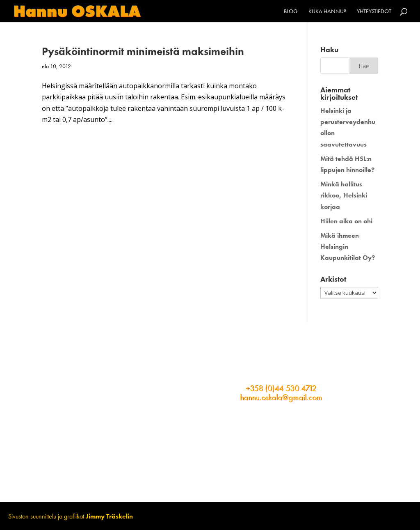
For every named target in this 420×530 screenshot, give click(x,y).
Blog (291, 11)
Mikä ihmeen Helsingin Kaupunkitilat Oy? (348, 247)
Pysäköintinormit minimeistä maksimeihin (143, 51)
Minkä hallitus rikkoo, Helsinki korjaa (344, 195)
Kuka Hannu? (327, 11)
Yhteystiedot (374, 11)
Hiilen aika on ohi (346, 221)
